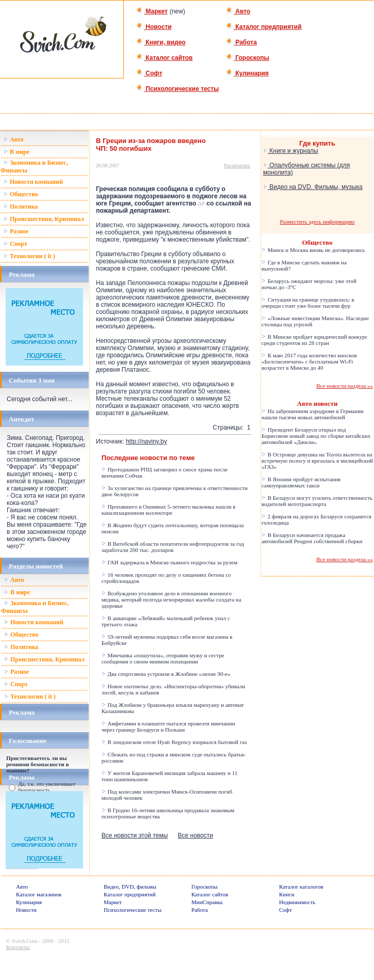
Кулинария (247, 73)
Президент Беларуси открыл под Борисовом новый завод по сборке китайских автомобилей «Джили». (316, 436)
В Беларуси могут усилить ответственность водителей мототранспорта (317, 501)
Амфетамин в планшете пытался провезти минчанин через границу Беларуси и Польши (168, 726)
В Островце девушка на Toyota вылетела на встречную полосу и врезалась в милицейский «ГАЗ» (317, 461)
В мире (17, 152)
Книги (287, 894)
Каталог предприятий (264, 27)
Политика (21, 207)
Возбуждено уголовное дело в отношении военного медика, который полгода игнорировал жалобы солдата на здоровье (172, 599)
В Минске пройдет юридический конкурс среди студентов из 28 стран (315, 340)
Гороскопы (248, 58)
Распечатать (238, 165)
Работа (241, 42)
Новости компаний (33, 182)
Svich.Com (25, 941)
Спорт (15, 244)
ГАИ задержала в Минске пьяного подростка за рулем (170, 562)
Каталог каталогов (301, 887)
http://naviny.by (147, 441)
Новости (154, 27)
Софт (149, 73)
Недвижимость (297, 902)
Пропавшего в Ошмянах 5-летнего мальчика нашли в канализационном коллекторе (169, 510)
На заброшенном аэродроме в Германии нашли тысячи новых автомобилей (313, 414)
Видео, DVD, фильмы (130, 887)
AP (201, 203)
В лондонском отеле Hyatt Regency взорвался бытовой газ (174, 742)
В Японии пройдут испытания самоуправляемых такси (301, 482)
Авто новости (318, 404)
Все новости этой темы (135, 835)
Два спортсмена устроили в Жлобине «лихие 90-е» (166, 674)
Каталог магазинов (39, 894)
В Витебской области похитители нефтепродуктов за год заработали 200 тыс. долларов (173, 547)
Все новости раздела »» (345, 386)
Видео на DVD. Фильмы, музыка (313, 187)
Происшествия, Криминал (44, 219)
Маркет (152, 11)
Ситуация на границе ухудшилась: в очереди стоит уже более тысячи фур (308, 303)
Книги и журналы (291, 151)
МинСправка (207, 902)
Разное (16, 231)
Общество (21, 194)
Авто (238, 11)
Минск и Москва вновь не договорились (313, 250)
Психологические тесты (177, 89)
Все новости (196, 835)
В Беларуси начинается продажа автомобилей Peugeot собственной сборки (312, 538)
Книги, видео (161, 42)
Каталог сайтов (164, 58)
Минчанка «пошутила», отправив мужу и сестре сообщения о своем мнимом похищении (163, 658)
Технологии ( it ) (29, 256)
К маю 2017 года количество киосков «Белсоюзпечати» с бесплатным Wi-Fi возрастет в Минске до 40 (309, 361)
